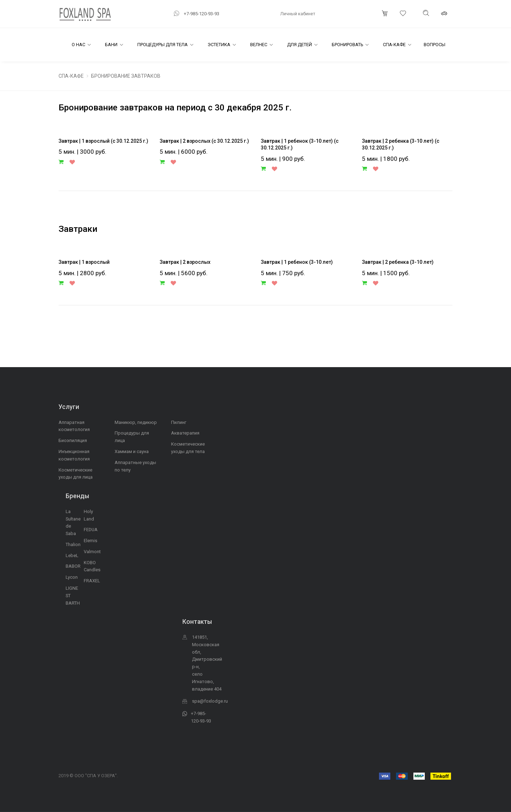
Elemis (90, 541)
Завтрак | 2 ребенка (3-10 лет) (398, 262)
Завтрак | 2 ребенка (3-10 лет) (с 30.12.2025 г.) (401, 145)
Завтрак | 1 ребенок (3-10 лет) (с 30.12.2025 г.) (300, 145)
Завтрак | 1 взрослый (84, 262)
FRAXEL (92, 581)
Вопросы (435, 45)
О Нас (78, 45)
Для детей (300, 45)
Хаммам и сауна (132, 451)
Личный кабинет (298, 14)
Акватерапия (185, 433)
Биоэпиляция (73, 440)
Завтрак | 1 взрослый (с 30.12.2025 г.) (103, 141)
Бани (111, 45)
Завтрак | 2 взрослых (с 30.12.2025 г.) (204, 141)
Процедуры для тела (163, 45)
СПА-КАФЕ (71, 76)
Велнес (259, 45)
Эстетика (219, 45)
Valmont (92, 552)
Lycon (72, 577)
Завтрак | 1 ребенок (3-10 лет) (297, 262)
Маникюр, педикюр (136, 422)
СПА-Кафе (394, 45)
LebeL (72, 555)
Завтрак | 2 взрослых (185, 262)
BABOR (73, 566)
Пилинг (179, 422)
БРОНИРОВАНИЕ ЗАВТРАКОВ (126, 76)
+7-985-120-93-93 (202, 14)
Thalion (73, 544)
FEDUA (91, 530)
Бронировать (347, 45)
